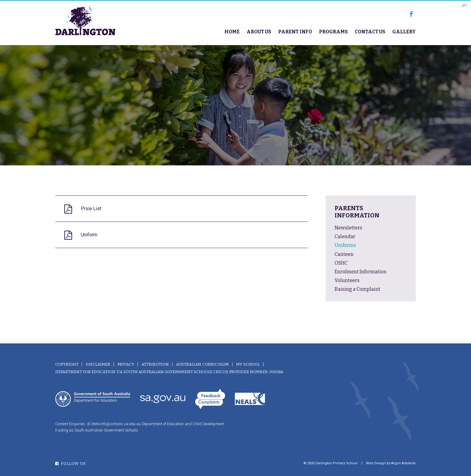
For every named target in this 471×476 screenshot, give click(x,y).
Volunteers (347, 280)
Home (232, 32)
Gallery (404, 32)
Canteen (344, 254)
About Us (259, 32)
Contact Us (370, 32)
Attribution (155, 364)
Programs (333, 32)
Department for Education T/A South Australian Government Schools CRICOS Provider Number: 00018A (169, 372)
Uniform (89, 235)
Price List (91, 209)
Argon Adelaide (403, 463)
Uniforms (345, 245)
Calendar (345, 236)
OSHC (341, 263)
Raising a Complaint (357, 289)
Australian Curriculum (202, 364)
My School (248, 364)
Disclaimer (98, 364)
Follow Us (71, 464)
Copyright (67, 364)
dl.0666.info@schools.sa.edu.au (114, 424)
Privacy (126, 364)
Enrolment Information (361, 272)
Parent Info (295, 32)
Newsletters (348, 228)
